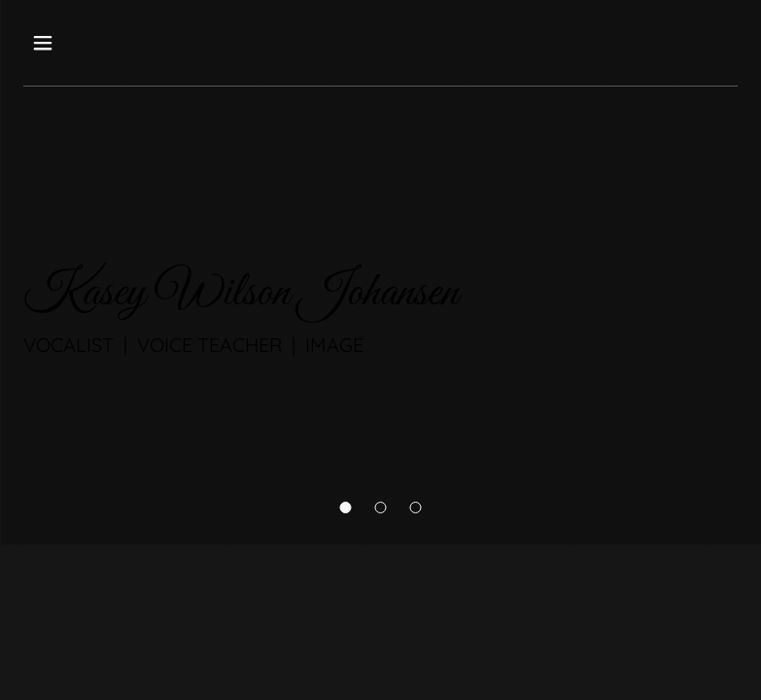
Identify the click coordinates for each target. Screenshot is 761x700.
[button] (346, 507)
